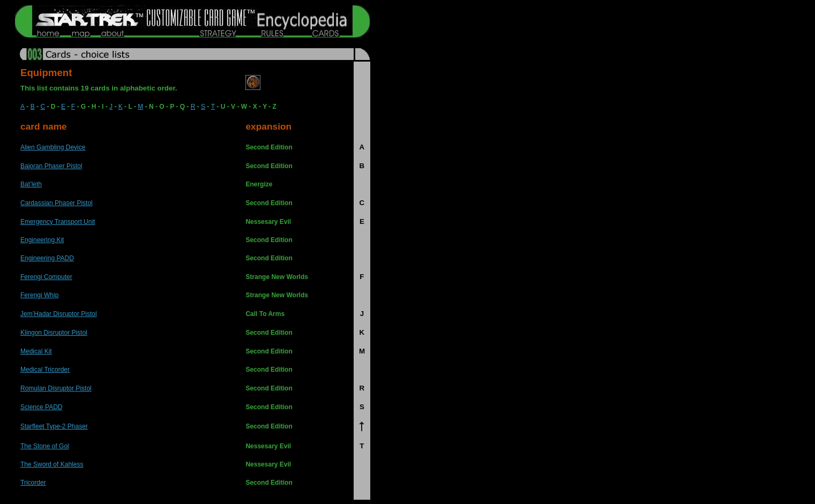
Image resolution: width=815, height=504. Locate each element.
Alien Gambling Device (53, 147)
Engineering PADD (47, 258)
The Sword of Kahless (52, 464)
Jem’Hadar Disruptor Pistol (59, 314)
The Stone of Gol (45, 446)
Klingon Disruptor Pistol (54, 333)
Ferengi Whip (39, 295)
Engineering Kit (42, 240)
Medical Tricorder (45, 370)
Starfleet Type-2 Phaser (54, 426)
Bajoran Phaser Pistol (51, 166)
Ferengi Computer (46, 277)
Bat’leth (31, 184)
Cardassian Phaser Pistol (57, 203)
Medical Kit (36, 351)
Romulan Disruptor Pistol (56, 388)
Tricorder (33, 483)
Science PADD (41, 407)
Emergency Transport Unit (58, 222)
